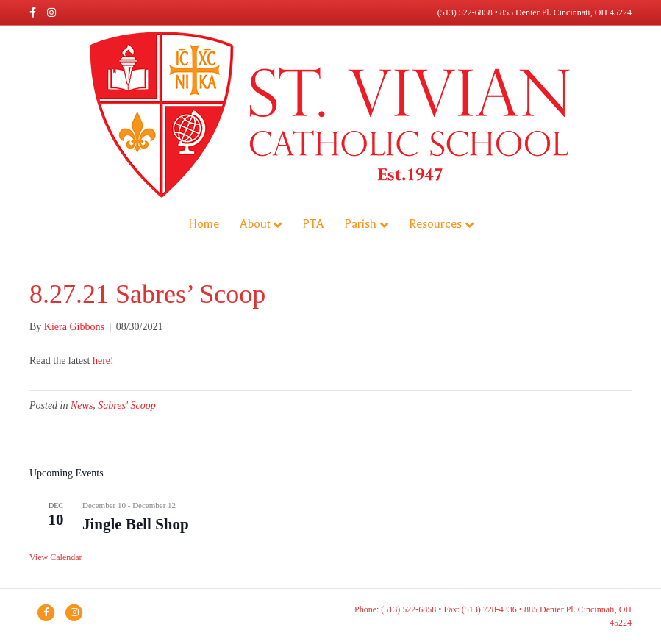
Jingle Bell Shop (136, 524)
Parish (360, 224)
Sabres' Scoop (126, 405)
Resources (435, 224)
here (101, 361)
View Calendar (56, 557)
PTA (313, 224)
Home (204, 224)
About (255, 224)
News (82, 405)
